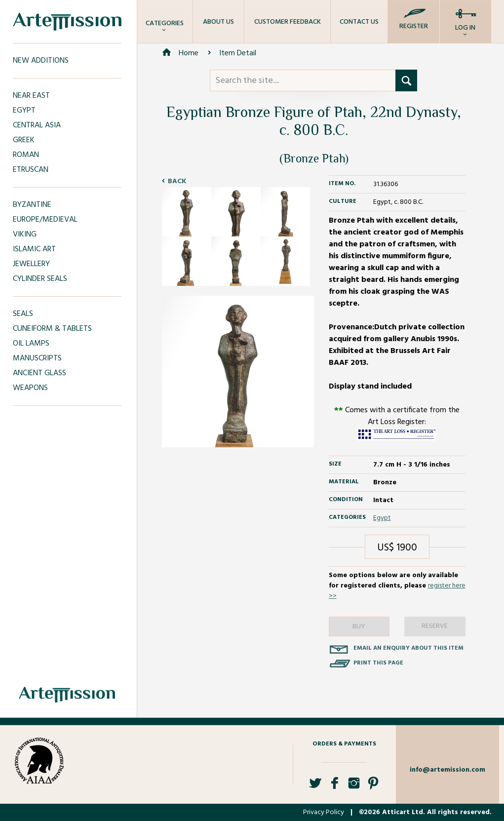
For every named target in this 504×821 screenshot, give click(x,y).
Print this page (378, 663)
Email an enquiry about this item (408, 648)
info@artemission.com (447, 770)
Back (177, 181)
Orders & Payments (344, 744)
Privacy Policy (324, 812)
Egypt (382, 518)
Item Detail (238, 53)
